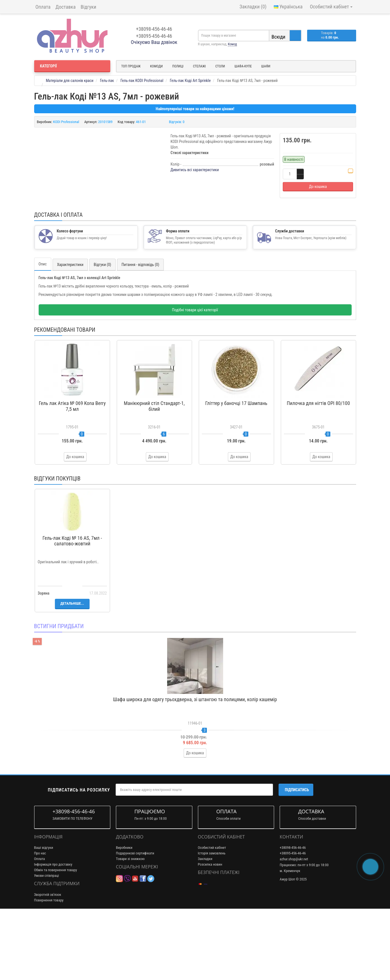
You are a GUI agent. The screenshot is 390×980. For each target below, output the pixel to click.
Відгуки (88, 7)
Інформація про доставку (53, 932)
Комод (232, 44)
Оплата (43, 7)
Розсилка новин (210, 932)
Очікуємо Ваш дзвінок (154, 42)
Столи (220, 66)
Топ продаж (131, 66)
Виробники (124, 915)
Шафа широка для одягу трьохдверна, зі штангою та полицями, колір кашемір (195, 766)
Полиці (178, 66)
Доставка (66, 7)
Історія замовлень (212, 921)
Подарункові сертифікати (135, 921)
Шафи (266, 66)
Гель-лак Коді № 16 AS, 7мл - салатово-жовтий (72, 608)
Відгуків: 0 (177, 122)
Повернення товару (49, 967)
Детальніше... (72, 671)
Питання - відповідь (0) (140, 332)
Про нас (40, 921)
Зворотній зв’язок (48, 962)
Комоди (156, 66)
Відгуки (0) (102, 332)
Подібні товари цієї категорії (195, 377)
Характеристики (70, 332)
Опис (43, 331)
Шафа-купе (243, 66)
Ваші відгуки (44, 915)
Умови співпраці (47, 943)
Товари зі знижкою (130, 926)
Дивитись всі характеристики (195, 170)
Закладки (205, 926)
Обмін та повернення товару (56, 937)
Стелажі (199, 66)
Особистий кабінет (212, 915)
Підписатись (297, 857)
